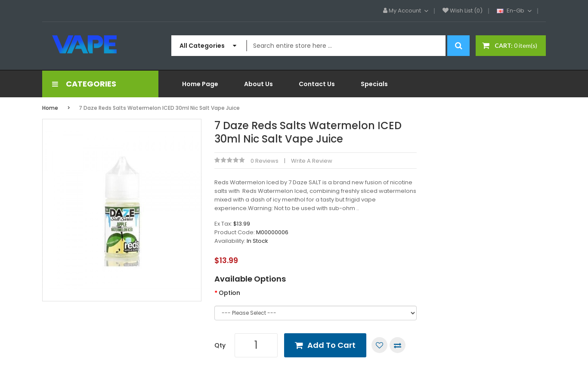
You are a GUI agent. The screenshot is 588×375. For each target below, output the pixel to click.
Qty (220, 345)
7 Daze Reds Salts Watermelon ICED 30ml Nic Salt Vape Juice (159, 108)
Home (50, 108)
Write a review (312, 161)
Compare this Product (398, 345)
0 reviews (265, 161)
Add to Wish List (379, 345)
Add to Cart (331, 345)
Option (229, 293)
